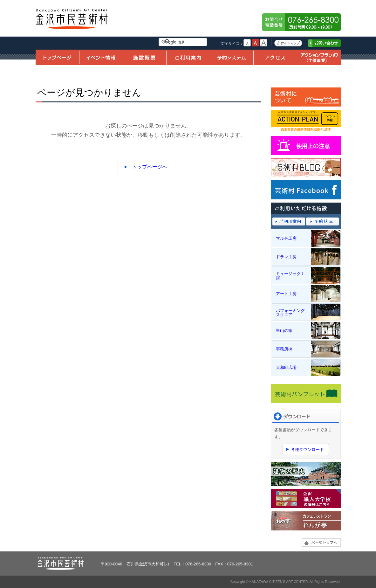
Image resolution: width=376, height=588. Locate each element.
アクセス (275, 57)
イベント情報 (101, 57)
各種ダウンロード (307, 450)
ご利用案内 (188, 57)
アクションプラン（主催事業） (319, 57)
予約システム (232, 57)
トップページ (57, 57)
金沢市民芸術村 (72, 19)
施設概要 (144, 57)
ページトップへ (321, 543)
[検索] (184, 42)
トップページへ (150, 167)
